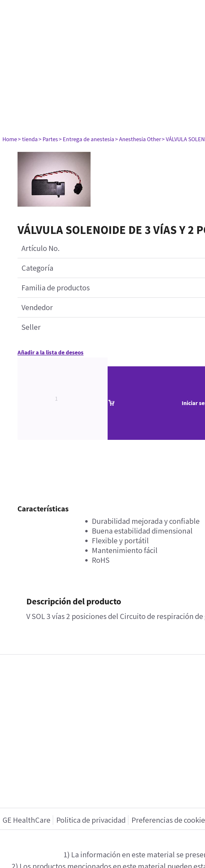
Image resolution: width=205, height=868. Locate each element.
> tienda (28, 139)
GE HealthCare (26, 820)
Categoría (37, 268)
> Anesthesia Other (138, 139)
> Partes (48, 139)
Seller (31, 327)
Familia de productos (56, 288)
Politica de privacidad (91, 820)
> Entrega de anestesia (86, 139)
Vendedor (37, 307)
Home (10, 139)
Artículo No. (41, 248)
